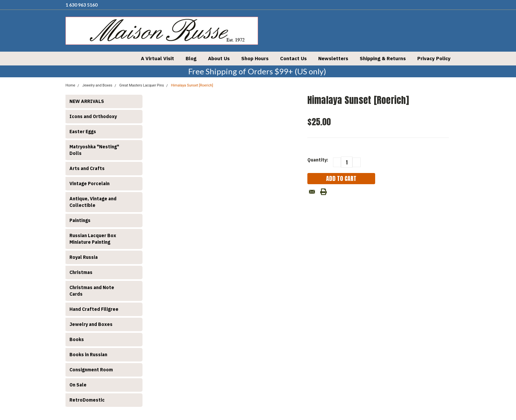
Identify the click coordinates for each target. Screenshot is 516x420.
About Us (219, 58)
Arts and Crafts (87, 168)
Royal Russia (84, 257)
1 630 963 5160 (81, 5)
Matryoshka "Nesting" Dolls (94, 150)
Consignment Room (91, 370)
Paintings (80, 220)
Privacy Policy (434, 58)
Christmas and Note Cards (92, 291)
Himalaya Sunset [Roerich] (192, 85)
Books (77, 339)
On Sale (78, 385)
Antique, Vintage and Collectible (93, 202)
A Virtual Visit (157, 58)
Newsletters (333, 58)
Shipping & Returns (383, 58)
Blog (191, 58)
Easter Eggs (83, 132)
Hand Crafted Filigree (94, 309)
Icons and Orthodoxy (93, 116)
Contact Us (293, 58)
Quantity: (318, 160)
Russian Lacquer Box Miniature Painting (93, 239)
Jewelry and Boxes (91, 324)
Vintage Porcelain (90, 184)
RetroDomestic (87, 400)
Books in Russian (88, 355)
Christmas (81, 272)
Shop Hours (255, 58)
